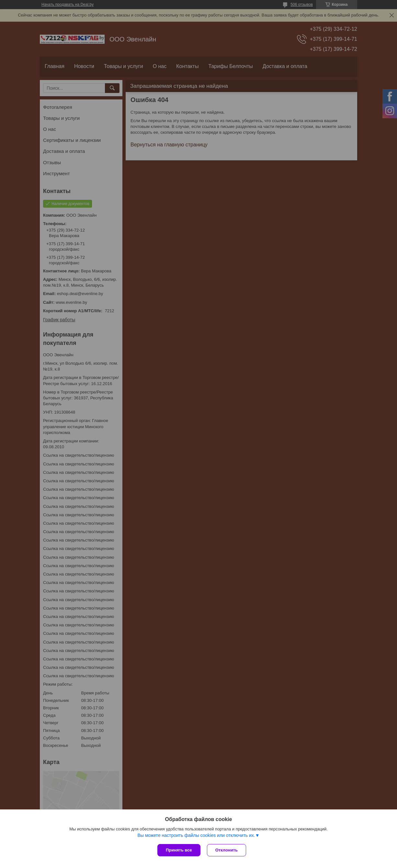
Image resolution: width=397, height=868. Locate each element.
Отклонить (227, 850)
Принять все (179, 850)
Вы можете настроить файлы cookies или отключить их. (196, 835)
